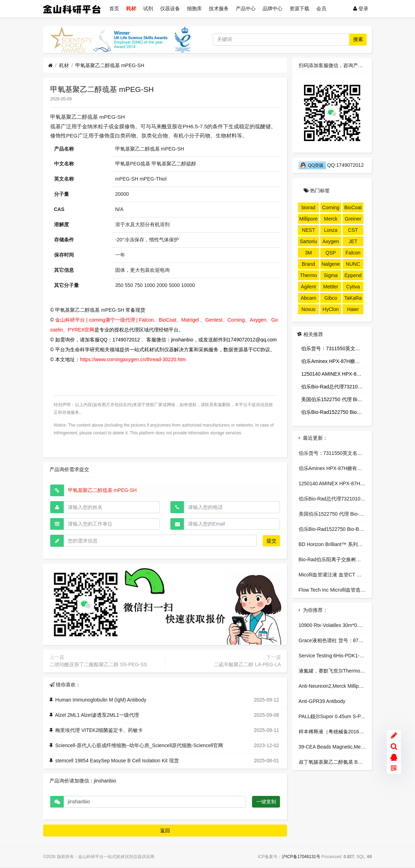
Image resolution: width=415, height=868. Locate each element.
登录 (361, 8)
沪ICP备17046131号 (301, 857)
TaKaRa (353, 298)
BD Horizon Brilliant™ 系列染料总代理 (341, 544)
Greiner (353, 219)
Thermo (308, 275)
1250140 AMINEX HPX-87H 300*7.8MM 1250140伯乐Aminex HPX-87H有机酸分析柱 (333, 374)
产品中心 (246, 8)
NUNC (353, 264)
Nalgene (331, 264)
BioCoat (353, 207)
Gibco (331, 298)
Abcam (309, 298)
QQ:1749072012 (331, 165)
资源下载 (299, 8)
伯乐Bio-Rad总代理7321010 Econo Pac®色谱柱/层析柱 (333, 387)
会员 (321, 8)
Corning (331, 207)
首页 (114, 8)
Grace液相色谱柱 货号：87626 (333, 640)
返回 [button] (165, 831)
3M (308, 253)
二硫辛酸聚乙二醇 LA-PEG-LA (247, 664)
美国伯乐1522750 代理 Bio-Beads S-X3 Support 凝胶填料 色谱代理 (333, 399)
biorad (308, 207)
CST (353, 230)
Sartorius (308, 242)
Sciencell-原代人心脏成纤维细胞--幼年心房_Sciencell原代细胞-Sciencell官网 (139, 745)
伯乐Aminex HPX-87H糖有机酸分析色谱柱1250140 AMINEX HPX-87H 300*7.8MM (333, 361)
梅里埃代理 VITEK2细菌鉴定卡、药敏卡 (99, 730)
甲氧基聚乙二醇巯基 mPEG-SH (110, 65)
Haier (353, 309)
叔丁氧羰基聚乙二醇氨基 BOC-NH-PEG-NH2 (348, 762)
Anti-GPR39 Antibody (322, 701)
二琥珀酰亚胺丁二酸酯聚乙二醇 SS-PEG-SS (98, 664)
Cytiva (353, 287)
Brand (308, 264)
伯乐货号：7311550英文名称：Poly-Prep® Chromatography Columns (333, 348)
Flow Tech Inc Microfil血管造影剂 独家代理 (345, 590)
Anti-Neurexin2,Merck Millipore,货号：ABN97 (348, 686)
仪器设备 (170, 8)
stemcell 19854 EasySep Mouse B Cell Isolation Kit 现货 (117, 761)
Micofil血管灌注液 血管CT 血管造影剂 (340, 575)
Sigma (331, 275)
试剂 (148, 8)
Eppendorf (353, 276)
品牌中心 (273, 8)
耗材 (131, 8)
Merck (331, 219)
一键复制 (266, 802)
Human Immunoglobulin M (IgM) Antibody (101, 700)
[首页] (50, 66)
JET (353, 241)
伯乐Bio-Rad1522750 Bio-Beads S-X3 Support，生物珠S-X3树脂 (333, 412)
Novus (309, 309)
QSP (331, 253)
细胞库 (194, 8)
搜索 (358, 39)
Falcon (353, 253)
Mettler (331, 287)
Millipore (308, 219)
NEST (308, 230)
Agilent (308, 287)
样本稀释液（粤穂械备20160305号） (339, 732)
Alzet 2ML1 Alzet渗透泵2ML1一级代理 (97, 715)
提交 (271, 541)
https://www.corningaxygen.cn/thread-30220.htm (133, 359)
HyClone (331, 310)
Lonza (331, 230)
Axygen (331, 241)
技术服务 (219, 8)
